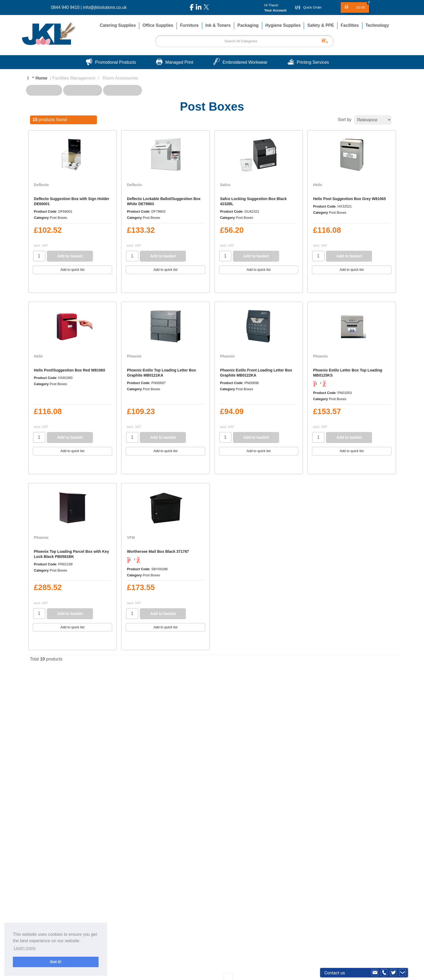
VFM (131, 538)
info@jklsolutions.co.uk (105, 7)
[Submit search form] (326, 40)
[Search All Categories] (244, 41)
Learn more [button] (25, 948)
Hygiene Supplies (283, 25)
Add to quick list (72, 270)
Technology (377, 25)
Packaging (248, 25)
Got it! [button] (56, 962)
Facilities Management (74, 78)
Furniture (189, 25)
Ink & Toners (218, 25)
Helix (318, 185)
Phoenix (134, 356)
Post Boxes (59, 218)
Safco (225, 185)
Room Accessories (120, 78)
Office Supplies (158, 25)
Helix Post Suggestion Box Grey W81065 (349, 199)
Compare (47, 284)
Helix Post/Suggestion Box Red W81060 (70, 370)
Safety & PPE (320, 25)
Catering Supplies (118, 25)
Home (37, 78)
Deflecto (42, 185)
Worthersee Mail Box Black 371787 (158, 551)
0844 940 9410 (65, 7)
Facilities (350, 25)
